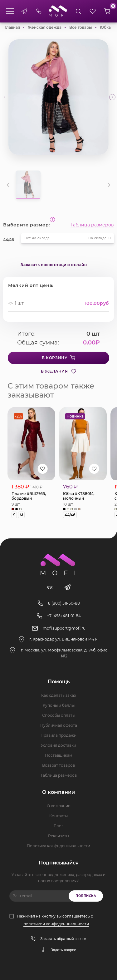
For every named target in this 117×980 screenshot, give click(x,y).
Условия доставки (58, 745)
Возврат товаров (58, 765)
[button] (112, 97)
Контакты (58, 816)
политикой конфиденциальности (56, 924)
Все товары (81, 27)
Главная (12, 27)
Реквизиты (58, 836)
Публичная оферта (59, 725)
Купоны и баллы (59, 705)
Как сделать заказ (58, 695)
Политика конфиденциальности (58, 846)
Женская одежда (45, 27)
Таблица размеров (92, 225)
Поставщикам (58, 755)
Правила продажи (58, 735)
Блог (58, 826)
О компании (59, 806)
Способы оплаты (59, 715)
